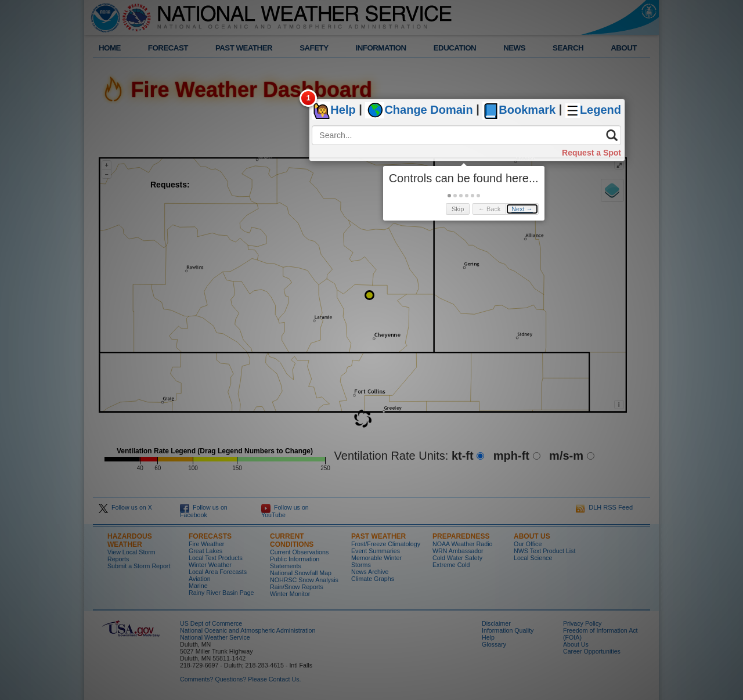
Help (343, 110)
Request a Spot (591, 153)
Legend (600, 110)
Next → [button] (522, 209)
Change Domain (428, 110)
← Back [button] (490, 209)
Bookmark (527, 110)
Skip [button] (458, 209)
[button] (449, 196)
